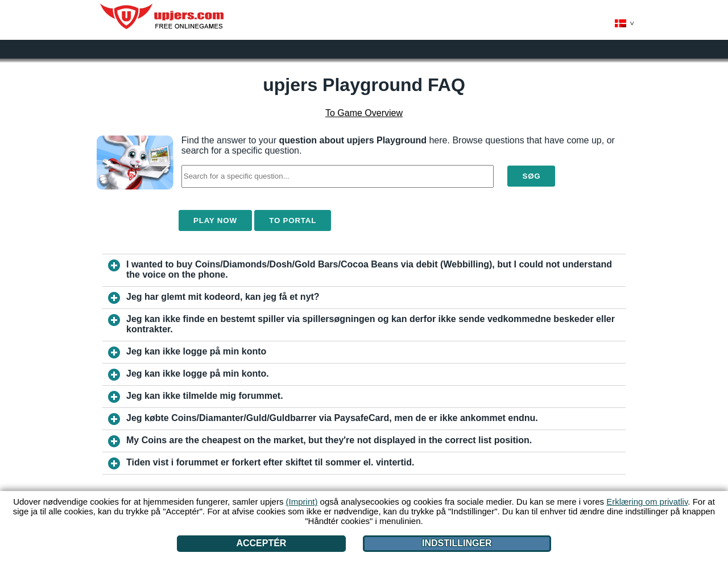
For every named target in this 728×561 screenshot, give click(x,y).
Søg (531, 176)
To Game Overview (364, 113)
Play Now (215, 220)
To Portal (293, 220)
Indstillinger (457, 543)
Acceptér (261, 543)
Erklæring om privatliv (647, 502)
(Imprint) (302, 502)
